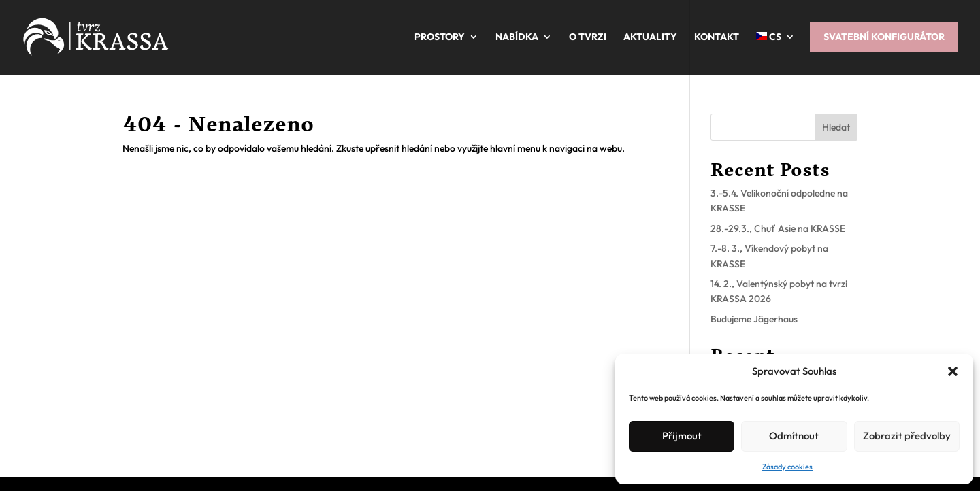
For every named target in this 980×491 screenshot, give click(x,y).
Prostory (440, 37)
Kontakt (717, 37)
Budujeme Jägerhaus (754, 319)
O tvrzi (588, 37)
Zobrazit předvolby (907, 436)
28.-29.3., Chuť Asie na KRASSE (778, 228)
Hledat (836, 127)
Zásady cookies (787, 467)
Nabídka (517, 37)
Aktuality (650, 37)
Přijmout (682, 436)
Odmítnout (794, 436)
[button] (953, 371)
